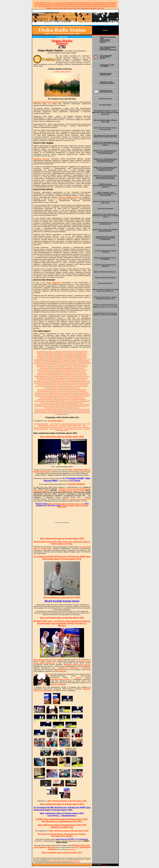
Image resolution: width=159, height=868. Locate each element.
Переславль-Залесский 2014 (47, 371)
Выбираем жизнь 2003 (83, 394)
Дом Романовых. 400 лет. (60, 381)
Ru (67, 414)
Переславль (93, 8)
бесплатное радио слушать (64, 427)
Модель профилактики (81, 393)
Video (40, 413)
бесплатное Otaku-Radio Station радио (70, 425)
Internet (58, 414)
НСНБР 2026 (83, 352)
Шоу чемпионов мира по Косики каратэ (79, 499)
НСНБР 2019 (86, 5)
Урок (79, 8)
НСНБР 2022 (45, 5)
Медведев (50, 383)
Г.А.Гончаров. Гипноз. (71, 366)
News (91, 3)
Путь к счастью (69, 401)
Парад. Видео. (54, 391)
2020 (66, 5)
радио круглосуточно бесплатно (81, 427)
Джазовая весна (59, 378)
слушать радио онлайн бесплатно (73, 429)
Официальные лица (83, 383)
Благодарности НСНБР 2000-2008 (48, 373)
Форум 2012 (82, 391)
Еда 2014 (53, 370)
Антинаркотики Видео (69, 368)
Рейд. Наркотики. (46, 403)
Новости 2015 (48, 360)
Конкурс (70, 8)
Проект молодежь (56, 368)
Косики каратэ (70, 385)
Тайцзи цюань (79, 403)
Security (76, 413)
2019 (79, 5)
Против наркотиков (74, 381)
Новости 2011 (40, 361)
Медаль (76, 361)
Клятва (65, 388)
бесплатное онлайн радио (41, 429)
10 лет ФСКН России (81, 385)
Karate (74, 406)
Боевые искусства (74, 388)
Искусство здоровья (73, 376)
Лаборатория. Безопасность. (46, 399)
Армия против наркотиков (79, 370)
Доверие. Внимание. (60, 376)
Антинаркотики (54, 413)
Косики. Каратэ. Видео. (43, 393)
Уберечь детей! (45, 368)
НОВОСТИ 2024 (62, 353)
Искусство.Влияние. (40, 401)
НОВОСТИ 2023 (82, 353)
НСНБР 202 (72, 3)
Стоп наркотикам (41, 386)
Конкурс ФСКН (38, 363)
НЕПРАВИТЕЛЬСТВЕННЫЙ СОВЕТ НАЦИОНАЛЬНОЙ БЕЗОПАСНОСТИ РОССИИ (108, 40)
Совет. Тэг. (65, 408)
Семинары (63, 413)
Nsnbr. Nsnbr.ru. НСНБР (64, 406)
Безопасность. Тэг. (83, 406)
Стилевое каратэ (56, 388)
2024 (94, 3)
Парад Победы (81, 390)
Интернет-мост (83, 366)
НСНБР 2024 (99, 3)
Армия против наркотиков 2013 (66, 371)
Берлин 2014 (80, 368)
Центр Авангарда (48, 378)
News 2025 (79, 3)
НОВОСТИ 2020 (42, 357)
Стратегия (67, 404)
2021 (52, 5)
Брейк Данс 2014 (83, 409)
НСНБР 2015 (38, 360)
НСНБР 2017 (62, 358)
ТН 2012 (75, 409)
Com (87, 411)
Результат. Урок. (61, 396)
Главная (40, 352)
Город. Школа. (83, 378)
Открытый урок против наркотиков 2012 (49, 390)
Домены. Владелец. (58, 386)
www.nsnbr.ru (105, 865)
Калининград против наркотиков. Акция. (62, 393)
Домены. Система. (83, 386)
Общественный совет (80, 365)
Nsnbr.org (76, 411)
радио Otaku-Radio (55, 424)
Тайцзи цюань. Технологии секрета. (45, 404)
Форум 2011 (55, 394)
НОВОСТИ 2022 (52, 355)
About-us (46, 352)
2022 (38, 5)
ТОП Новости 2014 (63, 363)
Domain (46, 413)
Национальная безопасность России (78, 396)
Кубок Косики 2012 (42, 385)
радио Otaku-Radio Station (41, 424)
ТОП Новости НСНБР (50, 363)
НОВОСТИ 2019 (62, 357)
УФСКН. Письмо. (68, 365)
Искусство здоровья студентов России (46, 411)
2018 (93, 5)
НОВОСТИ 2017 (52, 358)
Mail (36, 413)
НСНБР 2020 (73, 5)
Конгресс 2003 (46, 394)
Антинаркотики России (77, 398)
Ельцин (43, 383)
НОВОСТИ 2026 (73, 352)
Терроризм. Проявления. (48, 398)
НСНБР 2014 (57, 360)
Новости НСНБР (62, 352)
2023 (106, 3)
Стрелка (60, 401)
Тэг (56, 72)
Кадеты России (56, 380)
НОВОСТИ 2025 (42, 353)
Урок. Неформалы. (43, 391)
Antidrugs (113, 6)
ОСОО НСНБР (49, 361)
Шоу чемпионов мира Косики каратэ (63, 403)
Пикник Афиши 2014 (43, 370)
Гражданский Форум (54, 375)
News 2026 (65, 3)
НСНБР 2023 (113, 3)
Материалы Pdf (59, 383)
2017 (107, 5)
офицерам (79, 678)
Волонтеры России (67, 380)
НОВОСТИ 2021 (72, 355)
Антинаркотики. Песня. (63, 398)
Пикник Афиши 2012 (81, 375)
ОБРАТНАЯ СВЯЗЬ (105, 91)
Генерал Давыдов (56, 365)
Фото (37, 406)
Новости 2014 (66, 360)
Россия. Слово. (80, 371)
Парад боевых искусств (69, 390)
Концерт (73, 386)
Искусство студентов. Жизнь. (43, 381)
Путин (37, 383)
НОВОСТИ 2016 (72, 358)
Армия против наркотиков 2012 (44, 376)
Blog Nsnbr (69, 361)
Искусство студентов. (80, 380)
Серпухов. (68, 411)
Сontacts (53, 352)
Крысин (75, 8)
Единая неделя (85, 381)
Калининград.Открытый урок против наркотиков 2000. (71, 399)
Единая (67, 386)
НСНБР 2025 (85, 3)
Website (70, 413)
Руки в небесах (85, 376)
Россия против (52, 401)
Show (82, 413)
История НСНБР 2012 (67, 375)
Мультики (37, 394)
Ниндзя (47, 388)
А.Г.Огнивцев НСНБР (44, 365)
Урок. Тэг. (48, 408)
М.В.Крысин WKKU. (43, 366)
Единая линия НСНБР (64, 370)
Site (69, 409)
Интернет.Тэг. (57, 408)
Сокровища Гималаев (44, 380)
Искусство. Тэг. (74, 408)
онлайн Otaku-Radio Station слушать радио (73, 424)
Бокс (49, 386)
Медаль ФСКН (84, 361)
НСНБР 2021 (59, 5)
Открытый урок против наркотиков (46, 396)
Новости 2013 (76, 360)
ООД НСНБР (86, 363)
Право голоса (82, 373)
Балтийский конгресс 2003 (68, 394)
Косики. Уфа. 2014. (70, 383)
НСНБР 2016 (82, 358)
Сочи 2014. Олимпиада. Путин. (68, 373)
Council (82, 411)
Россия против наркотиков (82, 401)
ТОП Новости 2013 (75, 363)
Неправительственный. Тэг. (48, 406)
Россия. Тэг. (63, 409)
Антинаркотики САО (71, 378)
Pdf (63, 414)
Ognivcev (59, 404)
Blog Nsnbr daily (60, 361)
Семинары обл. (42, 375)
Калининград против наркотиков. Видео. (47, 409)
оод (60, 3)
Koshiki (87, 413)
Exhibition (61, 411)
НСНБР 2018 (100, 5)
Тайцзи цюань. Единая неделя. (80, 404)
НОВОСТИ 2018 (82, 357)
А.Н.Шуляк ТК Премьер (56, 366)
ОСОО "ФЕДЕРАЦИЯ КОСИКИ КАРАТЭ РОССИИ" (106, 57)
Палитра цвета (65, 391)
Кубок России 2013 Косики (57, 385)
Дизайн (39, 378)
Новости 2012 (85, 360)
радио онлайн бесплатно (56, 429)
